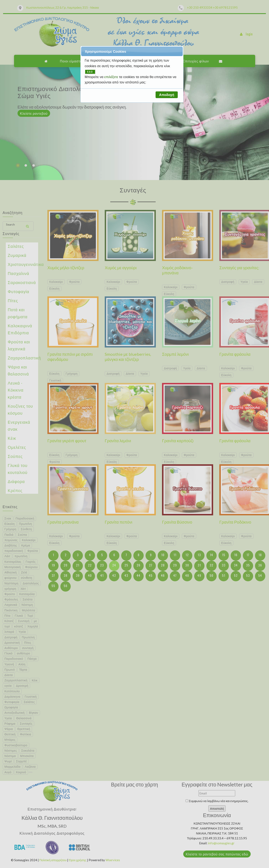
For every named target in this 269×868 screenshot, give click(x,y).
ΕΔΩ (90, 72)
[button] (167, 95)
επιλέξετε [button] (112, 77)
